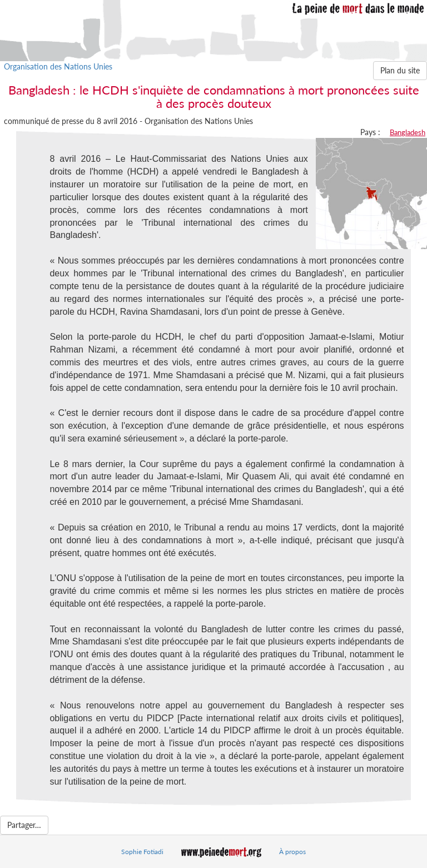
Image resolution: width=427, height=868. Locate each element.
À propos (292, 852)
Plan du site (400, 70)
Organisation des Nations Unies (58, 66)
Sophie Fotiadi (142, 852)
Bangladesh (408, 132)
